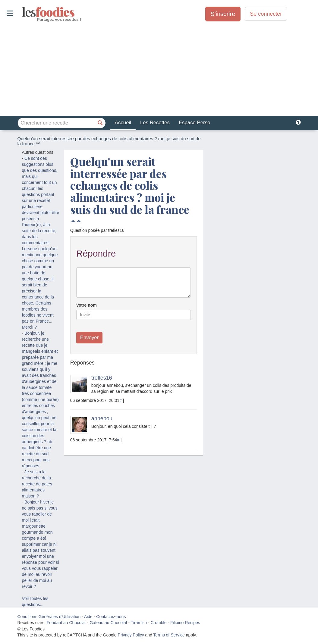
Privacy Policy (131, 635)
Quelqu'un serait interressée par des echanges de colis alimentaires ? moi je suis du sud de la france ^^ (130, 191)
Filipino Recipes (185, 623)
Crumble (159, 623)
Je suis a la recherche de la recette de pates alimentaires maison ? (37, 484)
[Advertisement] (159, 69)
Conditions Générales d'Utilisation (49, 617)
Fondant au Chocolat (66, 623)
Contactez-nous (111, 617)
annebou (102, 418)
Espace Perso (194, 123)
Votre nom (87, 305)
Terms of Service (169, 635)
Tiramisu (139, 623)
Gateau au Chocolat (108, 623)
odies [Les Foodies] (23, 12)
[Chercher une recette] (100, 123)
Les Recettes (155, 123)
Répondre (96, 253)
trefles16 (102, 378)
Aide (88, 617)
